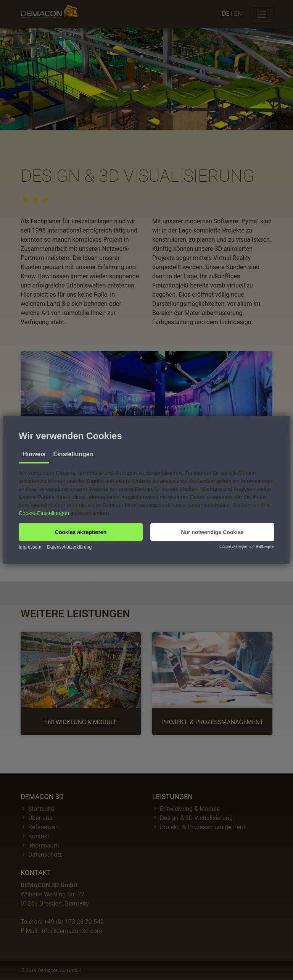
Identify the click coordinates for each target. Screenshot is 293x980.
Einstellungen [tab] (73, 454)
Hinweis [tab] (34, 454)
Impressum (30, 547)
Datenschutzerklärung (69, 547)
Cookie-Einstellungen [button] (44, 513)
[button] (81, 532)
